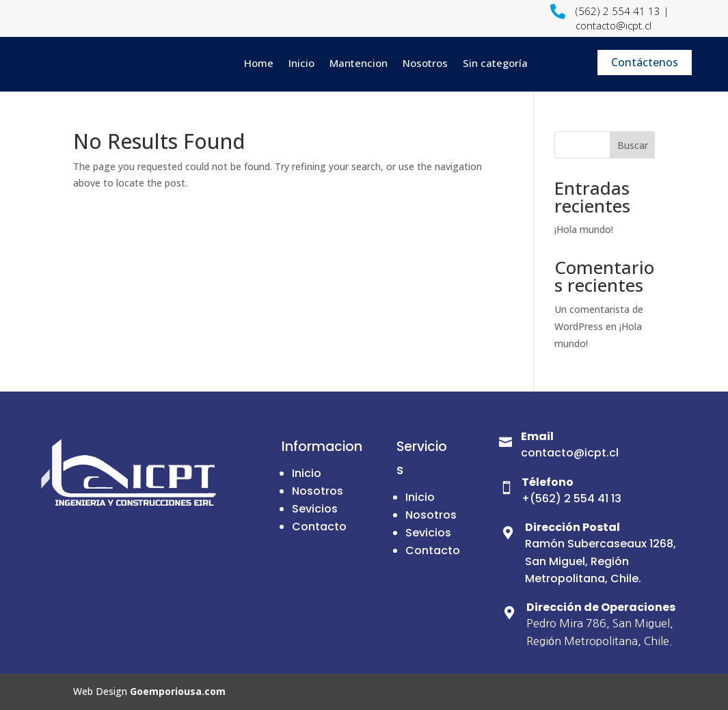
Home (259, 63)
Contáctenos (645, 62)
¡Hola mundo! (584, 229)
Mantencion (359, 63)
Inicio (301, 63)
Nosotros (425, 63)
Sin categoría (495, 63)
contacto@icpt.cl (570, 453)
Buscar (633, 145)
